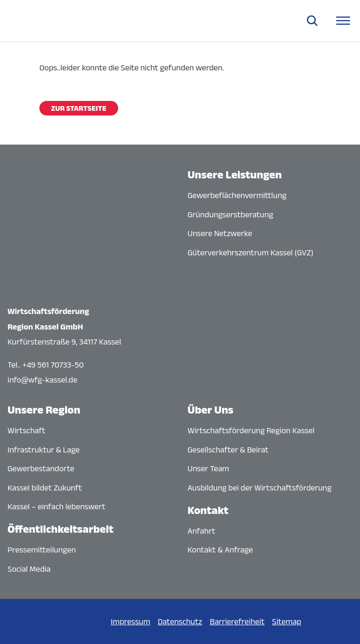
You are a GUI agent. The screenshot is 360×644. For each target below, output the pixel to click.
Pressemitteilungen (42, 550)
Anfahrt (201, 531)
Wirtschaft (26, 430)
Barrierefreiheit (237, 621)
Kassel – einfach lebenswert (56, 506)
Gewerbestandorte (41, 468)
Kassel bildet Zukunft (45, 488)
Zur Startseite (79, 108)
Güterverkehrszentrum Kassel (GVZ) (251, 253)
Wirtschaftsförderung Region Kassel (251, 430)
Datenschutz (180, 621)
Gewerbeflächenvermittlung (237, 195)
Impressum (130, 621)
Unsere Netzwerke (220, 233)
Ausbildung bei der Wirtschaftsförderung (259, 488)
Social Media (29, 569)
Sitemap (286, 621)
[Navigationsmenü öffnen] (343, 21)
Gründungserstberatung (230, 215)
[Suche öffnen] (312, 21)
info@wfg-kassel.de (42, 380)
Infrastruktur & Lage (44, 450)
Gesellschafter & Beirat (228, 450)
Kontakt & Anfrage (220, 550)
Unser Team (208, 468)
